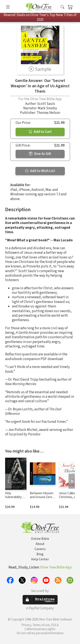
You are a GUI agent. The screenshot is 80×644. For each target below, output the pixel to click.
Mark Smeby (47, 108)
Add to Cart (40, 132)
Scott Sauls (46, 104)
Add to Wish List (40, 171)
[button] (62, 7)
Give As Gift (40, 154)
